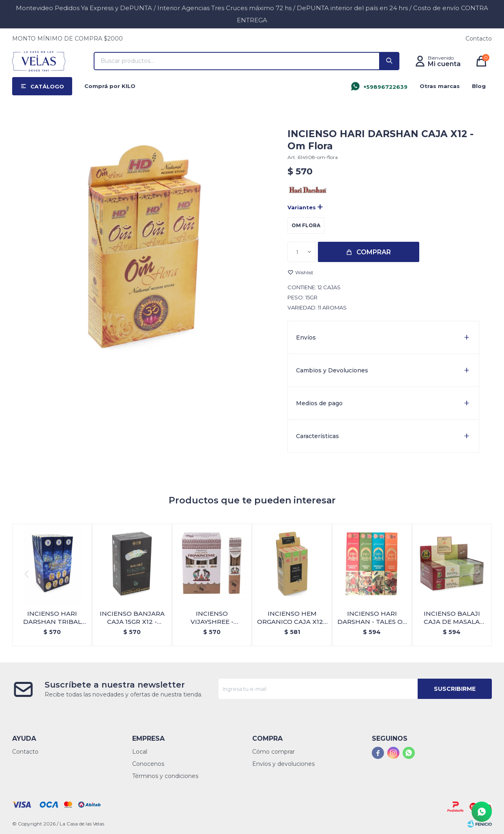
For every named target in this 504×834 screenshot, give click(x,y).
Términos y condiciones (165, 776)
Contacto (479, 39)
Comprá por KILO (110, 86)
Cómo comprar (273, 752)
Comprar (374, 252)
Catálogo (47, 86)
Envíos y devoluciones (283, 764)
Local (140, 752)
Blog (479, 86)
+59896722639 (385, 87)
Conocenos (148, 764)
